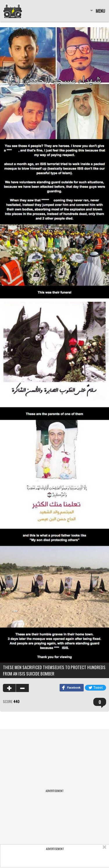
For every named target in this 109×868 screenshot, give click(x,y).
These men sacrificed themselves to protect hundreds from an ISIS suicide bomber (54, 670)
